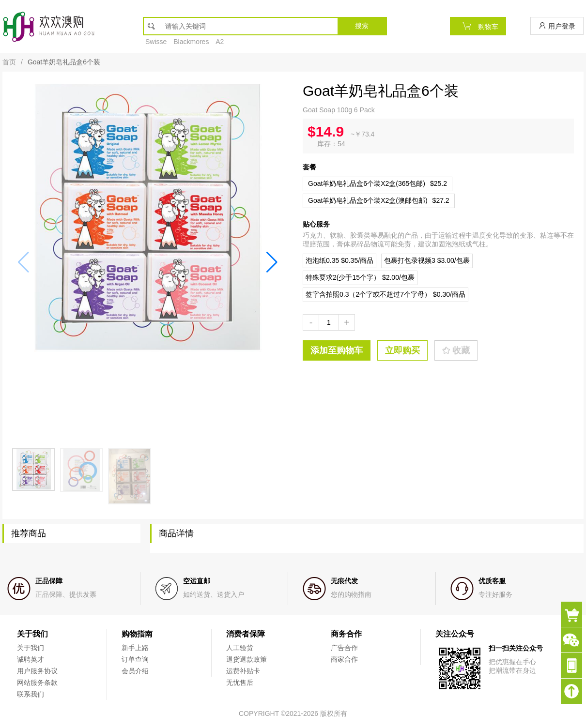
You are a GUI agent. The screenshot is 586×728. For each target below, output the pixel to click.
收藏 (456, 350)
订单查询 (135, 659)
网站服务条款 (37, 682)
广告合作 (344, 648)
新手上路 (135, 648)
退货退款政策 (247, 659)
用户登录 (557, 26)
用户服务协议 (37, 671)
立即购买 (402, 350)
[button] (272, 262)
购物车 (478, 26)
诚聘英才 (31, 659)
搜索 (362, 26)
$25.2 (378, 183)
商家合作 (344, 659)
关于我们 (31, 648)
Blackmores (191, 42)
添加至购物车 (337, 350)
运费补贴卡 (243, 671)
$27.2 (379, 200)
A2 (220, 42)
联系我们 (31, 694)
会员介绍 (135, 671)
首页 (9, 62)
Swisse (156, 42)
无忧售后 (240, 682)
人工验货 (240, 648)
